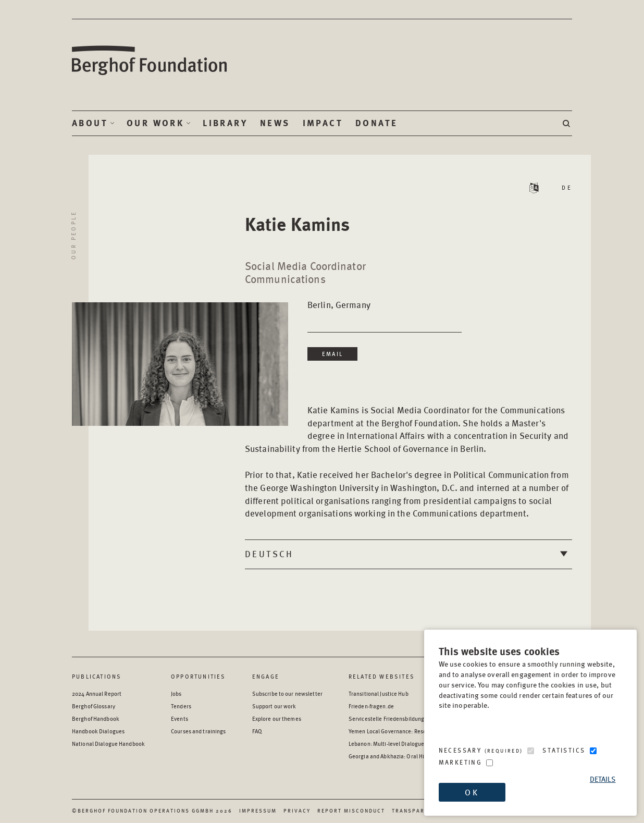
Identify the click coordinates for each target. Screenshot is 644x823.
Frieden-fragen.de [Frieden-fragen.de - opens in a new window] (371, 706)
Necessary (481, 750)
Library (225, 123)
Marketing (461, 762)
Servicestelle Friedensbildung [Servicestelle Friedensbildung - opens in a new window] (386, 718)
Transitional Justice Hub (379, 693)
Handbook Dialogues (98, 731)
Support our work (274, 706)
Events (179, 718)
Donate (376, 123)
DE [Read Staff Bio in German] (567, 187)
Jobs (176, 693)
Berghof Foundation (150, 61)
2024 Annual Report (97, 693)
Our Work (155, 123)
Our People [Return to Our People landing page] (73, 235)
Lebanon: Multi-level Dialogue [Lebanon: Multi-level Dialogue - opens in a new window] (386, 744)
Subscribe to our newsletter (287, 693)
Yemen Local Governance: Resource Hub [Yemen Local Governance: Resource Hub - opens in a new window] (399, 731)
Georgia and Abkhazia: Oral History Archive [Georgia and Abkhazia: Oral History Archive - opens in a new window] (403, 756)
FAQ (257, 731)
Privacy (297, 810)
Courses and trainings (198, 731)
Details (603, 779)
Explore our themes (277, 718)
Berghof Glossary (94, 706)
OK (472, 792)
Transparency (416, 810)
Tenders (181, 706)
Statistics (564, 750)
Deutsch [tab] (269, 554)
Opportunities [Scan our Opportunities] (199, 676)
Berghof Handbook (96, 718)
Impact (323, 123)
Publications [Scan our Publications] (97, 676)
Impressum (258, 810)
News (275, 123)
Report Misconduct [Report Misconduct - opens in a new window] (351, 810)
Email (332, 354)
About (90, 123)
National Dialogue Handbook (108, 744)
